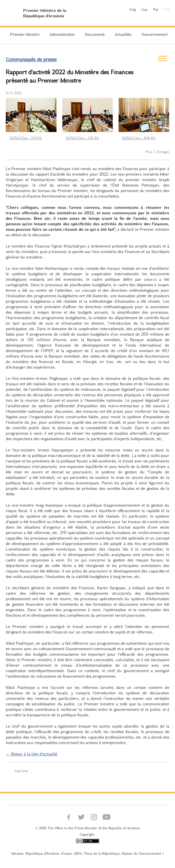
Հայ (144, 9)
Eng (133, 9)
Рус (156, 9)
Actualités (123, 34)
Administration (62, 34)
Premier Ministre (25, 34)
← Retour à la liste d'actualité (32, 754)
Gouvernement (155, 34)
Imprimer (21, 771)
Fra (167, 9)
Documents (95, 34)
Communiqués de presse (31, 59)
